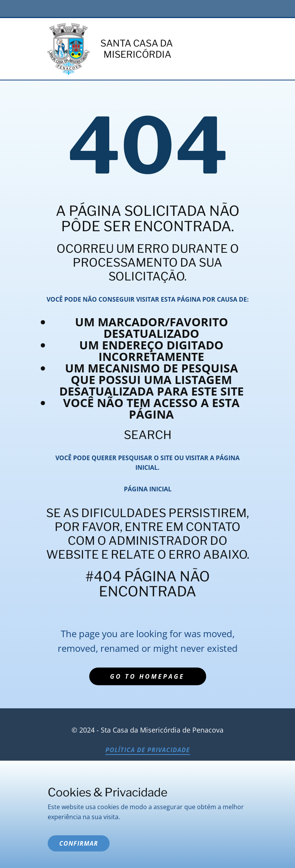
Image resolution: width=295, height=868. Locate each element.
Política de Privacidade (148, 750)
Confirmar (79, 843)
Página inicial (148, 489)
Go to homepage (147, 676)
